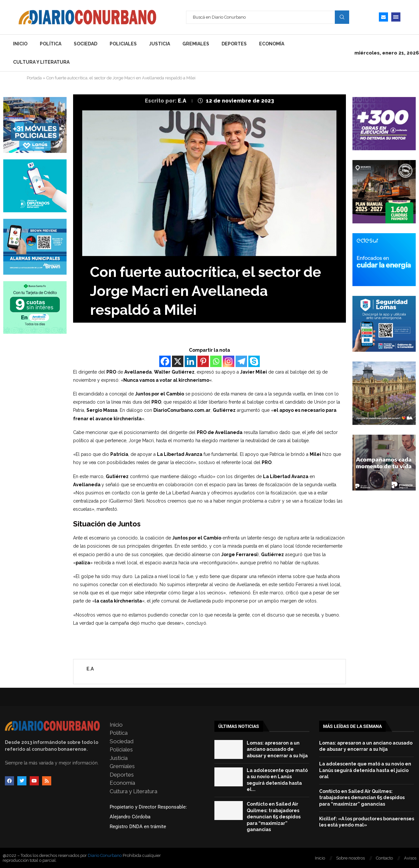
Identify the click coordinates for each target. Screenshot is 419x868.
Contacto (384, 858)
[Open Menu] (396, 17)
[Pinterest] (203, 361)
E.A (183, 101)
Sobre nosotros (350, 858)
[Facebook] (165, 361)
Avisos (410, 858)
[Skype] (254, 361)
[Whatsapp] (216, 361)
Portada (34, 78)
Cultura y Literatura (41, 62)
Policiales (123, 44)
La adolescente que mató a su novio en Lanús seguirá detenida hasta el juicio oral (365, 770)
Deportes (234, 44)
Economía (272, 44)
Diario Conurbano (105, 855)
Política (51, 44)
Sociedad (85, 44)
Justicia (160, 44)
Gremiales (196, 44)
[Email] (383, 17)
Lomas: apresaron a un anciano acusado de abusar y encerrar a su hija (277, 749)
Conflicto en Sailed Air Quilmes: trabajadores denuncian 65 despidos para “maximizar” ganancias (274, 817)
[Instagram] (229, 361)
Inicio (20, 44)
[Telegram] (241, 361)
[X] (178, 361)
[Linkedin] (190, 361)
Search (342, 17)
